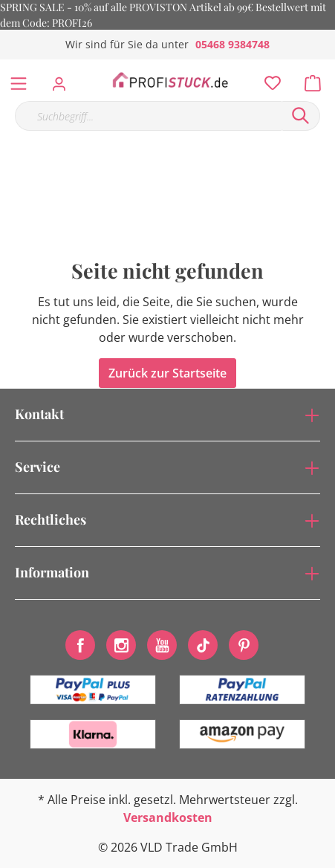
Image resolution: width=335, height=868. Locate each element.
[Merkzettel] (268, 80)
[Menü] (19, 80)
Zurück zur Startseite (167, 373)
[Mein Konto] (64, 80)
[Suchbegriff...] (148, 116)
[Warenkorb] (317, 80)
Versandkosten (168, 817)
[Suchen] (301, 116)
